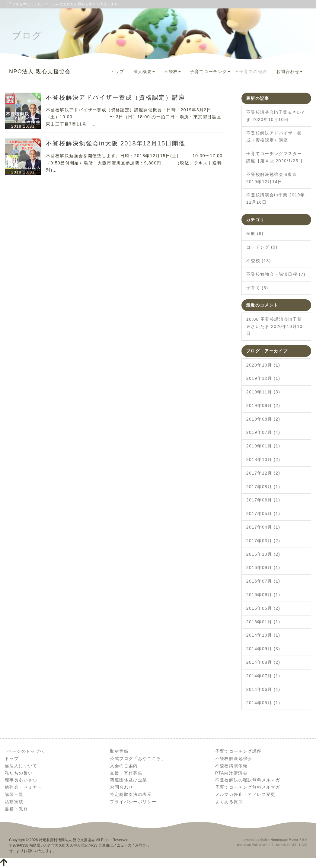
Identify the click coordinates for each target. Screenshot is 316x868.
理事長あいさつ (21, 780)
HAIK (303, 845)
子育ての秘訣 (253, 72)
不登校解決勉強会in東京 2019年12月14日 (272, 178)
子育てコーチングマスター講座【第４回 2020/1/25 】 (275, 157)
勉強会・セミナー (23, 787)
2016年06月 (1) (263, 595)
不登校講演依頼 (231, 766)
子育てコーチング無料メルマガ (248, 787)
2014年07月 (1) (263, 676)
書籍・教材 (16, 809)
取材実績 (119, 751)
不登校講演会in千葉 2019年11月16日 (276, 199)
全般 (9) (255, 234)
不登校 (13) (259, 261)
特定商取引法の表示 (131, 794)
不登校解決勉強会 (234, 758)
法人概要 (144, 72)
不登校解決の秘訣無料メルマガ (248, 780)
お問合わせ (289, 72)
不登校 (172, 72)
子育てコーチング (210, 72)
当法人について (21, 766)
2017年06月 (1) (263, 500)
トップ (117, 72)
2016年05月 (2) (263, 608)
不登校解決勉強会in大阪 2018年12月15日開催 (116, 143)
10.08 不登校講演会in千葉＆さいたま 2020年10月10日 (275, 326)
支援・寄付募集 (126, 773)
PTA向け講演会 (231, 773)
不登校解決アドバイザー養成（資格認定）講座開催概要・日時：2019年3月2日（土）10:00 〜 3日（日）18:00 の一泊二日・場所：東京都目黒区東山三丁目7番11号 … (134, 117)
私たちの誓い (19, 773)
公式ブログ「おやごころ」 (138, 758)
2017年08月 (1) (263, 487)
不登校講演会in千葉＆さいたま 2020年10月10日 (276, 116)
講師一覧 (14, 794)
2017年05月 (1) (263, 513)
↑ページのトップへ (25, 751)
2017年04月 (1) (263, 527)
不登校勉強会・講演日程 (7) (276, 274)
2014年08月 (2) (263, 662)
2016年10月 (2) (263, 554)
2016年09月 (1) (263, 568)
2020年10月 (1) (263, 365)
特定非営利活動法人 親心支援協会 (67, 840)
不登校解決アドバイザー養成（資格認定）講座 (116, 97)
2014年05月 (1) (263, 703)
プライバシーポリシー (133, 802)
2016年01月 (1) (263, 622)
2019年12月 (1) (263, 378)
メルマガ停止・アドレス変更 (245, 794)
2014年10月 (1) (263, 635)
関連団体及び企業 (128, 780)
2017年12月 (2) (263, 473)
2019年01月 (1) (263, 446)
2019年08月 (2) (263, 419)
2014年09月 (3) (263, 649)
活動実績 (14, 802)
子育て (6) (257, 288)
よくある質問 (229, 802)
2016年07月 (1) (263, 581)
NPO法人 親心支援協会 (40, 72)
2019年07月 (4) (263, 432)
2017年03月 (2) (263, 541)
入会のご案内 (124, 766)
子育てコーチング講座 (238, 751)
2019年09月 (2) (263, 405)
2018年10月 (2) (263, 459)
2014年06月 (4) (263, 689)
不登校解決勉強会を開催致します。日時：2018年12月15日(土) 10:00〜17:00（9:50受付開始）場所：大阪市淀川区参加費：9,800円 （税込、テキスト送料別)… (134, 163)
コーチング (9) (262, 247)
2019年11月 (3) (263, 392)
